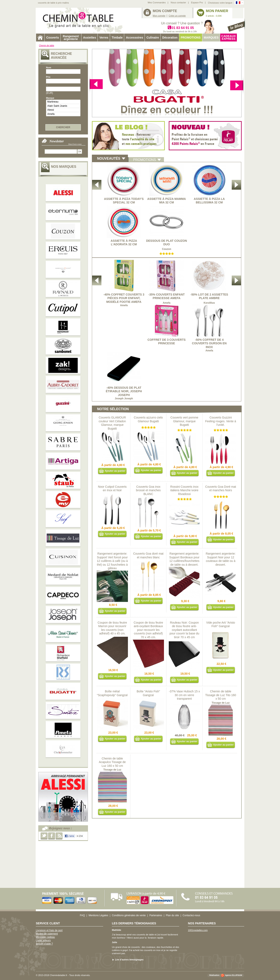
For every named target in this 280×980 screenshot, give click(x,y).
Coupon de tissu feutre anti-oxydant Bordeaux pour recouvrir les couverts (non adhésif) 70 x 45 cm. (148, 630)
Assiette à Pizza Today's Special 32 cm (124, 201)
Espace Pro (197, 3)
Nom (49, 68)
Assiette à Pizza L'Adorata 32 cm (124, 243)
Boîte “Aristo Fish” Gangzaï (148, 693)
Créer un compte (177, 16)
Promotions (191, 38)
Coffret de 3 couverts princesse (167, 342)
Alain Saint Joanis (63, 106)
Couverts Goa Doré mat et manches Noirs (221, 489)
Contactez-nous (191, 915)
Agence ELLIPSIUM (233, 975)
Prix (48, 77)
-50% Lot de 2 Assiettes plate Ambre (209, 296)
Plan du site (172, 915)
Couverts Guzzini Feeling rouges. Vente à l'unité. (221, 421)
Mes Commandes (157, 3)
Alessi (63, 110)
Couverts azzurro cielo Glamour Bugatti (148, 419)
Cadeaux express (228, 37)
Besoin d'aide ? (44, 944)
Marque (50, 98)
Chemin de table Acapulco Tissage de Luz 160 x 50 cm (112, 762)
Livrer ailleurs (43, 940)
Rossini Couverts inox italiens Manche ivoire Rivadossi (184, 490)
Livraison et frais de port (49, 930)
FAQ (82, 915)
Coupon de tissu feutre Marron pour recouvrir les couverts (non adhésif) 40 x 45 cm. (112, 628)
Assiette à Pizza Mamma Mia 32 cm (167, 201)
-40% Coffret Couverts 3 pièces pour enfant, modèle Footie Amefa (124, 298)
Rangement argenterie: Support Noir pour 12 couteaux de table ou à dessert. (221, 559)
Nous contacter (178, 3)
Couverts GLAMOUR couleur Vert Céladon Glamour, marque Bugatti (112, 423)
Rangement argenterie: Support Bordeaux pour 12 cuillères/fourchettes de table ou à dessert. (184, 559)
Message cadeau (45, 937)
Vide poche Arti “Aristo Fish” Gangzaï (221, 624)
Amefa (63, 114)
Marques (211, 38)
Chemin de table (47, 46)
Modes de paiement (47, 934)
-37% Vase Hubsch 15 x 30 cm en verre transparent (184, 695)
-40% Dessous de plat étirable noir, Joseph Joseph (124, 391)
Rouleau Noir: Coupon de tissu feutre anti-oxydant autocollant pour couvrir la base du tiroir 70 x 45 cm (184, 630)
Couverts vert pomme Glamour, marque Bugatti (184, 421)
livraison (152, 938)
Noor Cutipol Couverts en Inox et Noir (112, 489)
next (96, 85)
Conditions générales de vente (129, 915)
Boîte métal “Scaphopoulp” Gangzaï (112, 693)
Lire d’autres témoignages (129, 960)
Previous (237, 85)
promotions (144, 160)
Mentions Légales (98, 915)
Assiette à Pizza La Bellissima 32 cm (209, 201)
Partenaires (156, 915)
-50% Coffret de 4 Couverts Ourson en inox (209, 343)
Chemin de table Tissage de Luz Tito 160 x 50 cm (221, 695)
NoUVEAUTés (109, 159)
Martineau (63, 102)
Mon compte (159, 16)
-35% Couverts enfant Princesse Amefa (166, 296)
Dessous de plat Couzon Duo (167, 243)
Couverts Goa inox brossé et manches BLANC (148, 490)
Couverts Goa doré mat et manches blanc (148, 555)
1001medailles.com (198, 930)
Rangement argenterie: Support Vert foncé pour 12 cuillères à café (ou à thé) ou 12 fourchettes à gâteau (112, 561)
